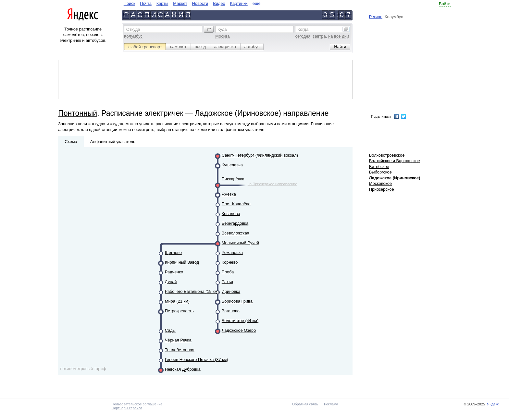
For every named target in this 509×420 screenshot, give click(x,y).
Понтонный (78, 113)
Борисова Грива (237, 301)
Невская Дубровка (183, 369)
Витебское (379, 167)
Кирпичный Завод (182, 262)
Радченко (174, 272)
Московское (380, 183)
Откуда (133, 29)
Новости (200, 3)
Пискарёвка (233, 179)
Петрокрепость (179, 311)
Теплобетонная (180, 350)
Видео (219, 3)
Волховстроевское (387, 155)
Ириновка (231, 291)
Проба (228, 272)
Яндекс (493, 404)
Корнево (230, 262)
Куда (222, 29)
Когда (303, 29)
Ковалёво (231, 214)
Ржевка (229, 194)
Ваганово (231, 311)
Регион (376, 17)
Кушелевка (232, 165)
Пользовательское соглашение (137, 404)
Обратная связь (305, 404)
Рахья (227, 282)
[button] (209, 29)
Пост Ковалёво (236, 204)
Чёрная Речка (178, 340)
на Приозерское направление (273, 184)
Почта (146, 3)
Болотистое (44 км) (240, 321)
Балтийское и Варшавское (395, 161)
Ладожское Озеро (239, 330)
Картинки (239, 3)
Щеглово (173, 252)
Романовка (232, 252)
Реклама (331, 404)
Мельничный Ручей (240, 243)
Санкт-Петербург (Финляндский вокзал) (260, 155)
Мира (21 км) (177, 301)
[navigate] (192, 3)
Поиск (129, 3)
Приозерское (382, 189)
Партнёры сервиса (127, 408)
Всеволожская (236, 233)
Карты (162, 3)
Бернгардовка (235, 223)
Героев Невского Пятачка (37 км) (197, 360)
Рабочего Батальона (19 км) (192, 291)
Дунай (171, 282)
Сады (170, 330)
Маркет (180, 3)
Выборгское (380, 172)
